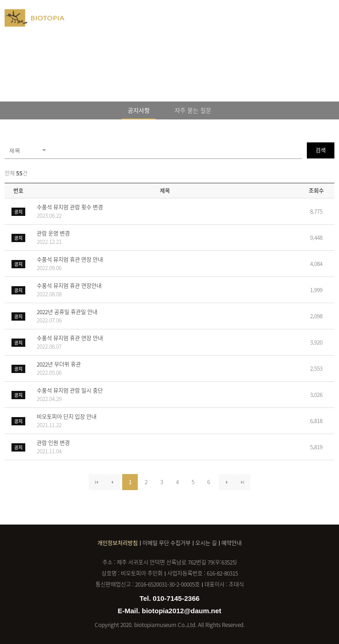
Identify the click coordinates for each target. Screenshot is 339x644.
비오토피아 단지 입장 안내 (167, 421)
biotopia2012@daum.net (182, 611)
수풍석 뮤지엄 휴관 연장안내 (167, 290)
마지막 (242, 482)
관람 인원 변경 (167, 447)
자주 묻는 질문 (193, 110)
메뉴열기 (330, 16)
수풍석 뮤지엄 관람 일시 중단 (167, 395)
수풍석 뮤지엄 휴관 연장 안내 (167, 264)
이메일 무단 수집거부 (167, 543)
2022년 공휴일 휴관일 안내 (167, 316)
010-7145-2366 (176, 598)
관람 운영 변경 (167, 237)
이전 (112, 482)
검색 (321, 150)
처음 (97, 482)
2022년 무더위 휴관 (167, 368)
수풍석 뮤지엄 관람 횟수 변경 (167, 211)
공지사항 (139, 110)
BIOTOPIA (34, 22)
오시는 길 (206, 543)
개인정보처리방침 (118, 543)
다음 (227, 482)
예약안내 (232, 543)
